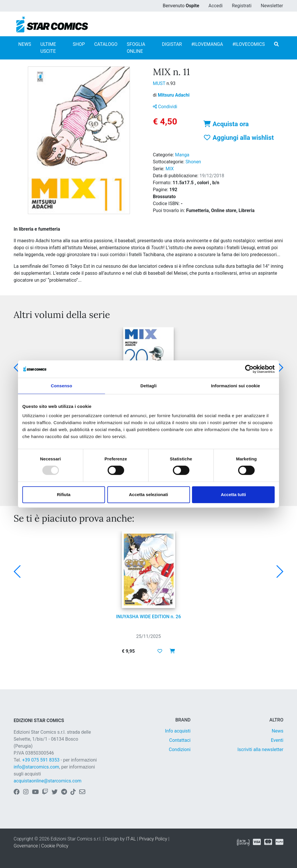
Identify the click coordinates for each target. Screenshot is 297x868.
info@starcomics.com (36, 767)
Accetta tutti (233, 494)
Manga (182, 155)
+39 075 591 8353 (41, 760)
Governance (26, 846)
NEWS (25, 44)
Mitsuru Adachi (174, 95)
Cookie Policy (55, 846)
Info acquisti (178, 731)
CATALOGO (106, 44)
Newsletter (272, 6)
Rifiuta (64, 494)
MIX (170, 169)
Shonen (193, 162)
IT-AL (131, 839)
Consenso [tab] (61, 386)
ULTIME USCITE (48, 48)
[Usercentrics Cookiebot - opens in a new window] (249, 369)
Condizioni (180, 749)
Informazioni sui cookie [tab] (236, 386)
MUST (160, 83)
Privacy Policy (153, 839)
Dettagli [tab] (148, 386)
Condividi (165, 107)
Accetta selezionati (148, 494)
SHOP (79, 44)
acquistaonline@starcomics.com (48, 781)
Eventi (277, 740)
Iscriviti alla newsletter (260, 749)
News (278, 731)
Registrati (242, 6)
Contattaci (180, 740)
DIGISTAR (172, 44)
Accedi (216, 6)
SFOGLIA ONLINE (136, 48)
